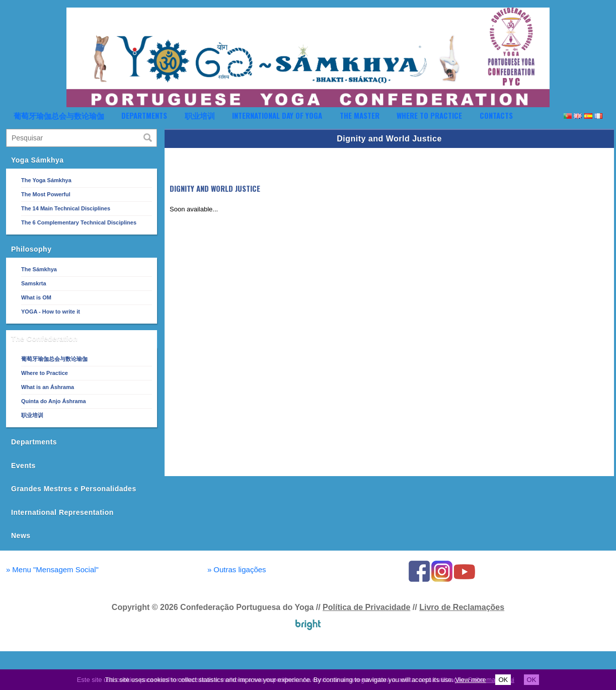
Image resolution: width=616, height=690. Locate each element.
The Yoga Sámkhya (46, 180)
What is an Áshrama (48, 387)
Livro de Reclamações (462, 607)
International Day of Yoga (277, 115)
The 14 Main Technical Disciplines (66, 208)
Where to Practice (429, 115)
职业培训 (200, 115)
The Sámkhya (39, 269)
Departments (144, 115)
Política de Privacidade (366, 607)
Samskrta (34, 283)
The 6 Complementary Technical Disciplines (79, 222)
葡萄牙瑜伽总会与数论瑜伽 (59, 115)
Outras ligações (237, 569)
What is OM (36, 297)
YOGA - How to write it (51, 312)
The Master (360, 115)
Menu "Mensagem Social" (52, 569)
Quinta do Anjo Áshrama (54, 401)
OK (503, 680)
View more (471, 680)
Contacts (496, 115)
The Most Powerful (46, 194)
